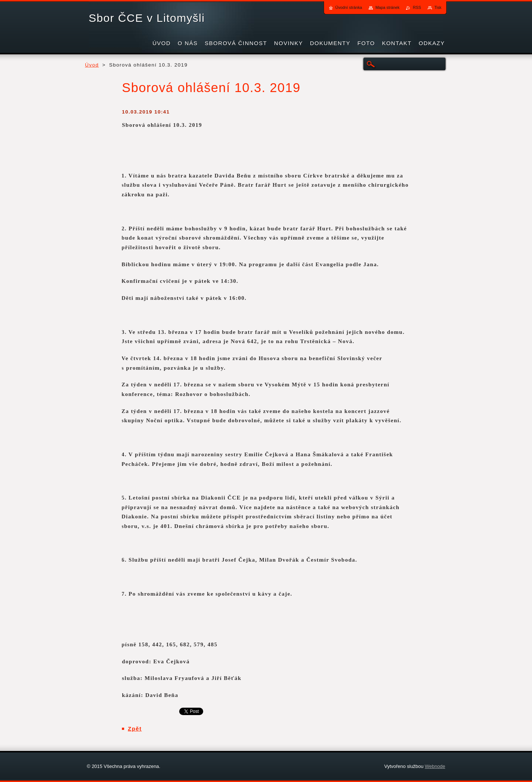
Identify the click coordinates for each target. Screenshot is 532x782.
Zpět (135, 729)
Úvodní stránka (349, 7)
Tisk (438, 7)
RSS (417, 7)
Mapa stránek (387, 7)
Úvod (92, 65)
